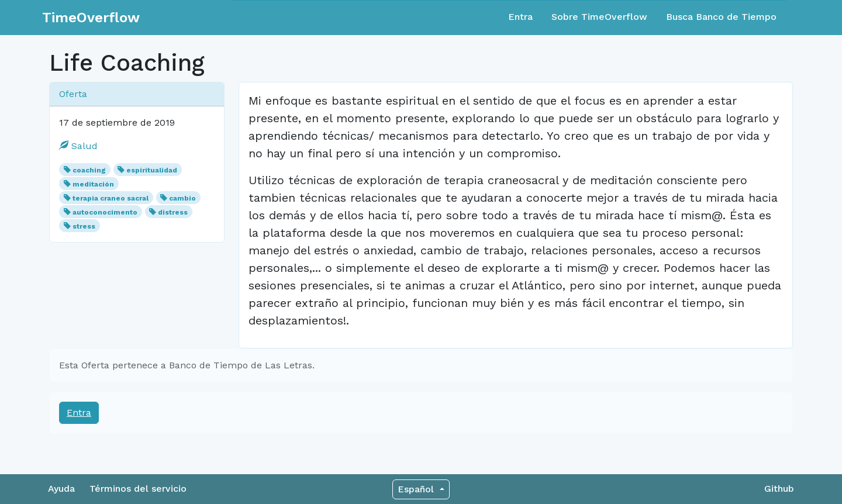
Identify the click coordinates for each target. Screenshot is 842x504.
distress (173, 212)
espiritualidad (152, 170)
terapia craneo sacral (111, 198)
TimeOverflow (91, 18)
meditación (93, 184)
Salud (78, 146)
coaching (89, 170)
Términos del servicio (138, 489)
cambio (182, 198)
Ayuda (61, 489)
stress (84, 226)
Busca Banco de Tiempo (721, 17)
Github (779, 489)
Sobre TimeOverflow (599, 17)
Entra (520, 17)
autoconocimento (105, 212)
